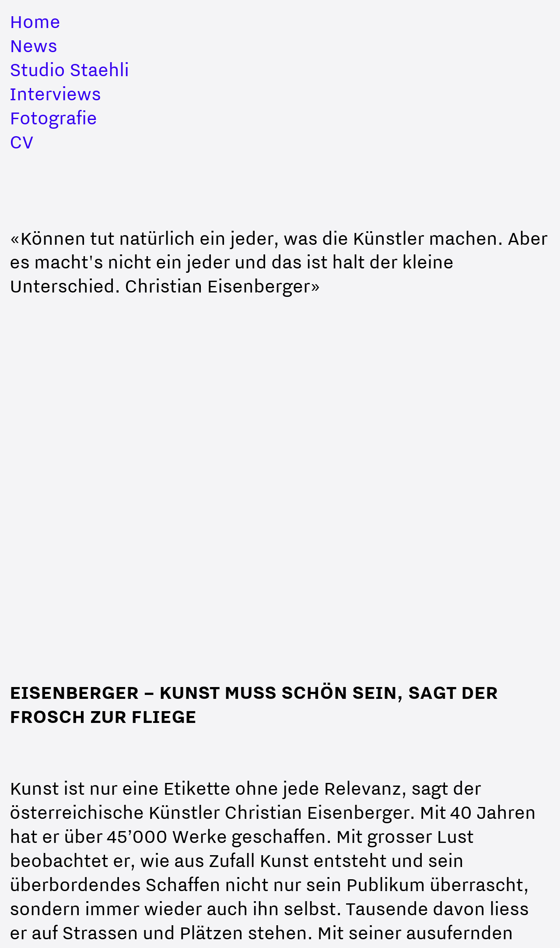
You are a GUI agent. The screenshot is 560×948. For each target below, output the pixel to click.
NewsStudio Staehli (69, 57)
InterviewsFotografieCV (55, 118)
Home (35, 21)
